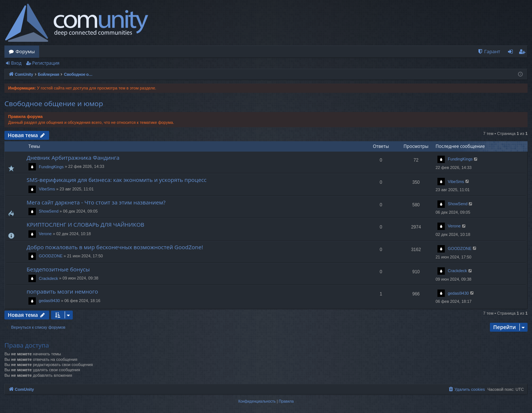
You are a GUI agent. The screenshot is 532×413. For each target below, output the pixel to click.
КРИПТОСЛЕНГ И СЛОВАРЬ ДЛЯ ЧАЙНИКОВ (86, 224)
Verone (45, 234)
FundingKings (51, 167)
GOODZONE (51, 256)
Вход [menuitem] (512, 53)
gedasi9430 (49, 301)
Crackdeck (48, 278)
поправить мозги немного (62, 291)
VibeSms (47, 189)
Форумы (25, 51)
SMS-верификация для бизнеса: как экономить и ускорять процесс (117, 180)
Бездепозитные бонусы (58, 269)
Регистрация (46, 63)
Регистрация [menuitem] (524, 53)
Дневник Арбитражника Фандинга (73, 158)
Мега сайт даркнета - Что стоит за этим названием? (96, 202)
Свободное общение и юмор (54, 104)
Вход (16, 63)
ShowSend (49, 211)
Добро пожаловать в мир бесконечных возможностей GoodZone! (115, 247)
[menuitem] (489, 52)
